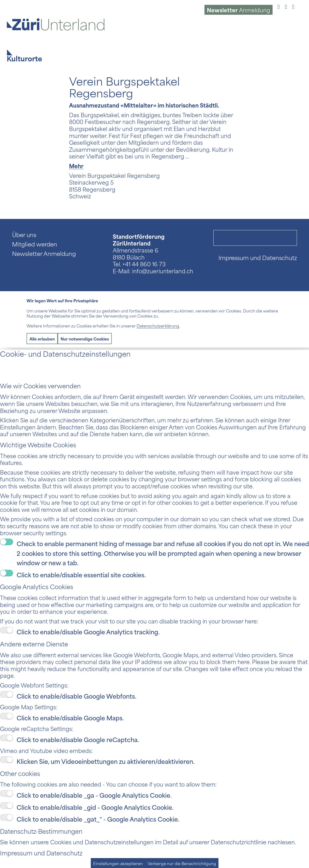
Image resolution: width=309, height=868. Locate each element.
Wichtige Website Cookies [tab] (38, 445)
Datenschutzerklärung (158, 325)
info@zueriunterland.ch (163, 271)
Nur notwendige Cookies (85, 339)
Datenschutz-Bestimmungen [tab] (41, 831)
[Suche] (255, 238)
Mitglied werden (35, 244)
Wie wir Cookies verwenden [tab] (40, 386)
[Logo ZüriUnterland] (58, 24)
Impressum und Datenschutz (258, 257)
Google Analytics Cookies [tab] (37, 586)
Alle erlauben (42, 339)
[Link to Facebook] (279, 6)
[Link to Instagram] (286, 6)
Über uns (24, 235)
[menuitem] (239, 10)
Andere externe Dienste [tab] (34, 644)
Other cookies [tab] (20, 773)
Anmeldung (239, 10)
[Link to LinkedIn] (293, 6)
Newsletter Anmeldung (44, 253)
